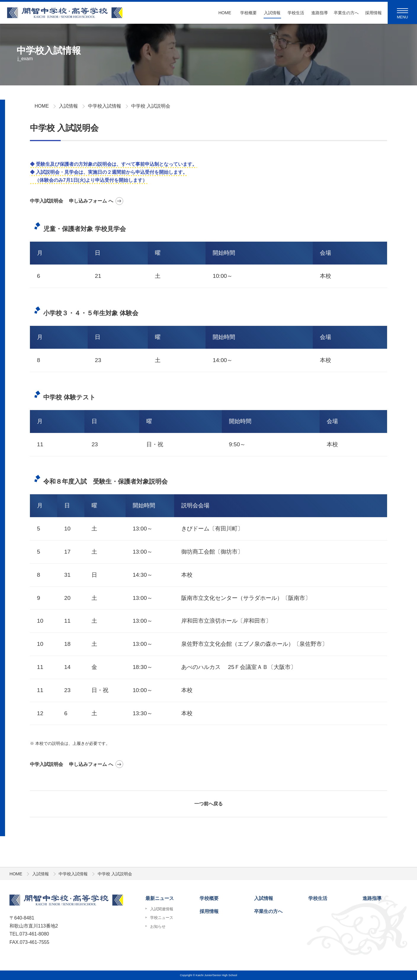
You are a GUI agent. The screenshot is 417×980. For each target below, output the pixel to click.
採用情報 (373, 13)
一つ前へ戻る (208, 804)
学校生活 (296, 13)
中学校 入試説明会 (151, 106)
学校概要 (248, 13)
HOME (42, 106)
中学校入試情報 (105, 106)
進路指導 (320, 13)
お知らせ (158, 926)
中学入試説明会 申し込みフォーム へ (72, 201)
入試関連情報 (162, 909)
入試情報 (272, 13)
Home (225, 13)
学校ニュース (162, 918)
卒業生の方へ (344, 13)
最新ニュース (160, 898)
